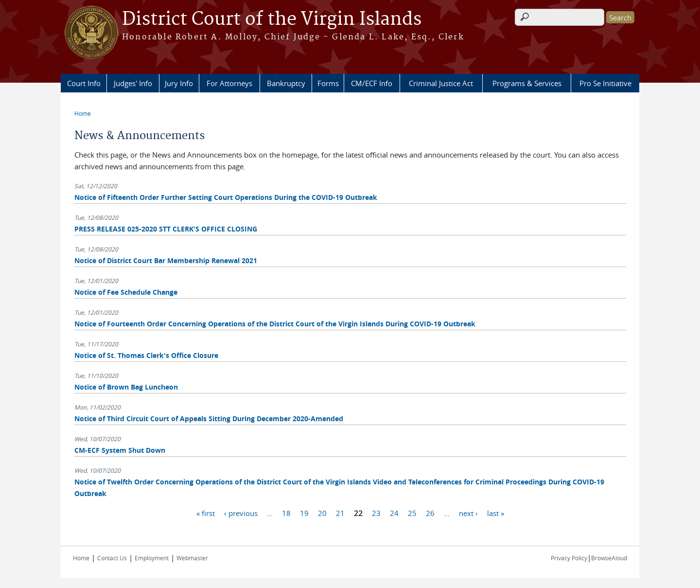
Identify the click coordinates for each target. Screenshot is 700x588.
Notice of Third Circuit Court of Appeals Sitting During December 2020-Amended (209, 419)
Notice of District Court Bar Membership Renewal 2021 (166, 260)
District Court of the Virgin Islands (272, 19)
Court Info (84, 83)
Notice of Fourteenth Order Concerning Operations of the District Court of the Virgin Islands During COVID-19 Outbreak (275, 324)
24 (394, 513)
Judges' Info (133, 83)
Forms (328, 83)
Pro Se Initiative (605, 83)
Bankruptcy (286, 83)
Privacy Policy (569, 558)
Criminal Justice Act (441, 83)
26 (430, 513)
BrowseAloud (609, 558)
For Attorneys (229, 83)
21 (340, 513)
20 (322, 513)
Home (83, 113)
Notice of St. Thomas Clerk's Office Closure (146, 355)
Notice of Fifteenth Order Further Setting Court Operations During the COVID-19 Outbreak (226, 197)
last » (496, 513)
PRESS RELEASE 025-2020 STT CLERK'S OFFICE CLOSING (166, 229)
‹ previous (241, 513)
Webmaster (192, 558)
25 (412, 513)
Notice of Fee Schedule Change (126, 292)
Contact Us (112, 558)
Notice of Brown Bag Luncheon (126, 387)
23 (376, 513)
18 (286, 513)
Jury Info (179, 83)
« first (206, 513)
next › (468, 513)
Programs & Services (527, 83)
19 (304, 513)
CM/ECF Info (372, 83)
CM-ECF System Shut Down (120, 450)
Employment (152, 558)
